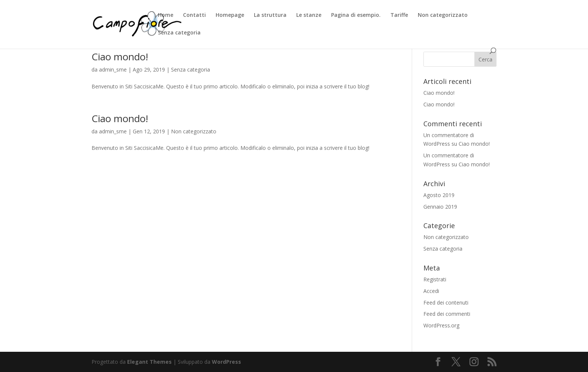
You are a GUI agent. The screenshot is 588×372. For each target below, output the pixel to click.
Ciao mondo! (120, 57)
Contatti (194, 15)
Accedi (431, 291)
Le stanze (309, 15)
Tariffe (399, 15)
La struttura (270, 15)
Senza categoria (179, 33)
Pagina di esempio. (356, 15)
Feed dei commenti (447, 314)
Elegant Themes (149, 362)
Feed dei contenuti (446, 303)
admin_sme (113, 69)
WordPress (226, 362)
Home (166, 15)
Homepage (230, 15)
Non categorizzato (443, 15)
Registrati (435, 279)
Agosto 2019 (439, 195)
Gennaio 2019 (440, 207)
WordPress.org (441, 325)
